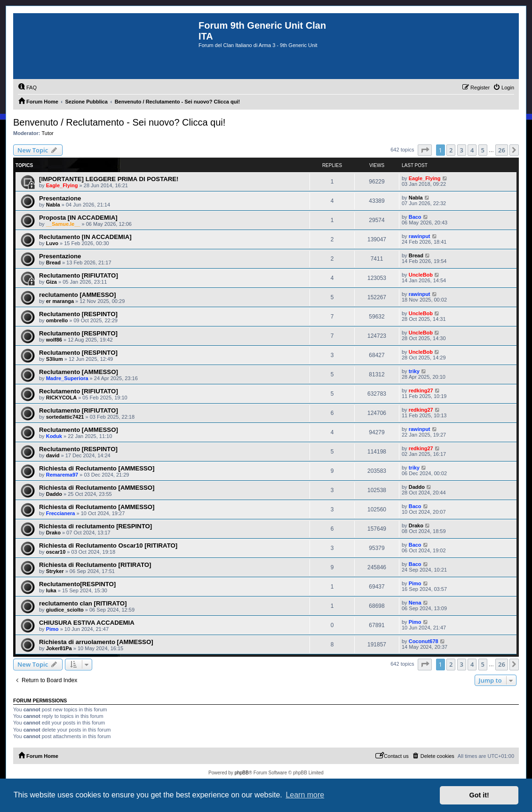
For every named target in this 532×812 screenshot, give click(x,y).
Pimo (415, 583)
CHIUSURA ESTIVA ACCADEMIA (87, 623)
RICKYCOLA (61, 398)
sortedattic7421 (65, 417)
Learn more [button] (305, 795)
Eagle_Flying (62, 185)
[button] (425, 150)
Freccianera (61, 513)
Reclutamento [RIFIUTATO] (79, 275)
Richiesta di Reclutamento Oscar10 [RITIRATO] (108, 545)
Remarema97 (62, 475)
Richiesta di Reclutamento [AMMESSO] (97, 468)
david (53, 455)
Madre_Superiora (67, 378)
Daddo (54, 494)
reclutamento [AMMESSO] (77, 295)
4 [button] (472, 150)
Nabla (53, 205)
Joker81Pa (59, 648)
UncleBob (421, 275)
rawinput (420, 236)
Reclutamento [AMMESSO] (79, 372)
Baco (415, 217)
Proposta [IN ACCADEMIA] (78, 218)
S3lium (55, 359)
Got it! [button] (479, 795)
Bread (53, 263)
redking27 (421, 390)
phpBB (242, 773)
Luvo (52, 243)
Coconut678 (424, 641)
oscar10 (56, 552)
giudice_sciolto (65, 610)
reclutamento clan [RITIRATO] (83, 603)
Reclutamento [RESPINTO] (78, 314)
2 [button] (451, 150)
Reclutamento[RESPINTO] (77, 584)
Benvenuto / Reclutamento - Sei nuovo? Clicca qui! (119, 122)
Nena (415, 603)
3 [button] (462, 150)
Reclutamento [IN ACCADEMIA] (85, 237)
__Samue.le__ (63, 224)
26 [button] (502, 150)
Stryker (55, 571)
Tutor (48, 133)
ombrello (57, 320)
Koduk (54, 436)
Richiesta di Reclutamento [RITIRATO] (95, 565)
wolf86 (54, 340)
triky (414, 371)
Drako (53, 533)
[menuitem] (27, 88)
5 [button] (483, 150)
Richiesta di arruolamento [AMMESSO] (96, 642)
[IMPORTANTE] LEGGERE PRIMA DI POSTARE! (109, 179)
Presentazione (60, 198)
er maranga (60, 301)
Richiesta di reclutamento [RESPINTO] (95, 526)
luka (51, 590)
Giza (52, 282)
